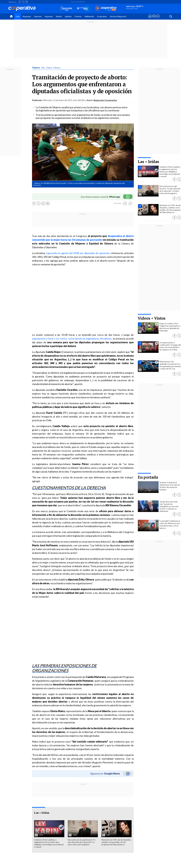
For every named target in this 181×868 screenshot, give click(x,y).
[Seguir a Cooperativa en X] (23, 2)
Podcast (78, 16)
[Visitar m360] (154, 19)
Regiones (49, 16)
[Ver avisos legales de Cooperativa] (150, 19)
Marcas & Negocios (118, 16)
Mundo (59, 16)
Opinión (68, 16)
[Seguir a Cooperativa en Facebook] (20, 2)
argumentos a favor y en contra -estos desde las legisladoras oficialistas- (72, 339)
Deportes (38, 16)
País (18, 16)
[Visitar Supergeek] (158, 19)
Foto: (36, 126)
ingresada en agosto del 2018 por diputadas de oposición (78, 253)
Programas (102, 16)
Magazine (27, 16)
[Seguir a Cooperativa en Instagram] (27, 2)
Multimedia (89, 16)
